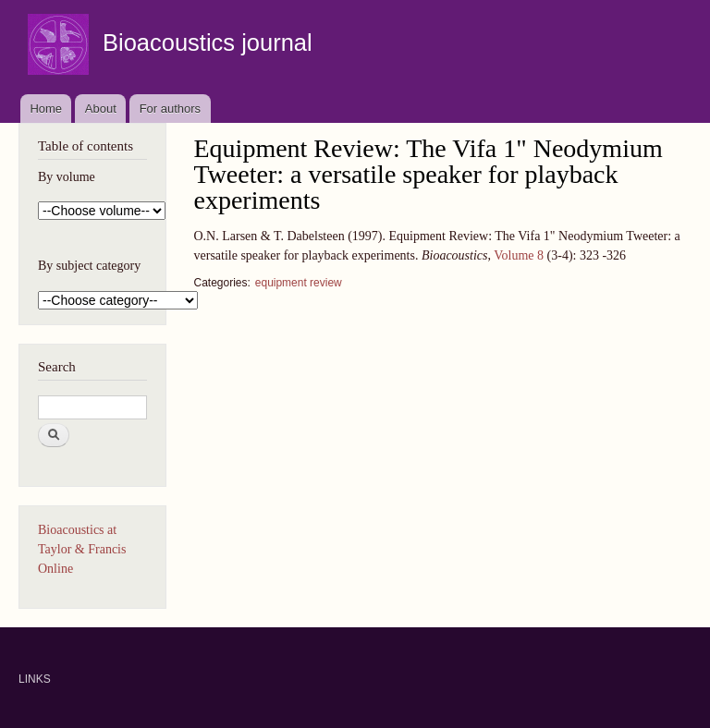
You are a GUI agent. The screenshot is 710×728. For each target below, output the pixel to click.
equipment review (299, 283)
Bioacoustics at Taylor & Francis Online (82, 549)
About (101, 109)
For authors (170, 109)
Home (46, 109)
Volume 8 (519, 255)
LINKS (35, 679)
